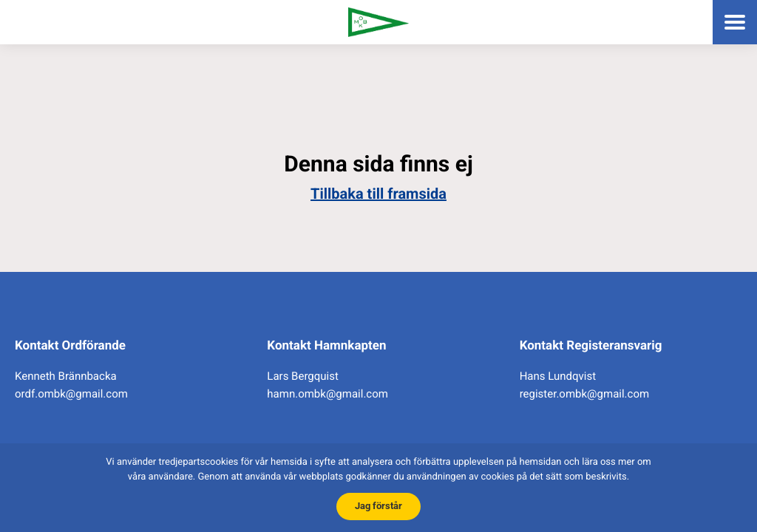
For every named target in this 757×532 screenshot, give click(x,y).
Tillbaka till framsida (378, 194)
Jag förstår (378, 506)
